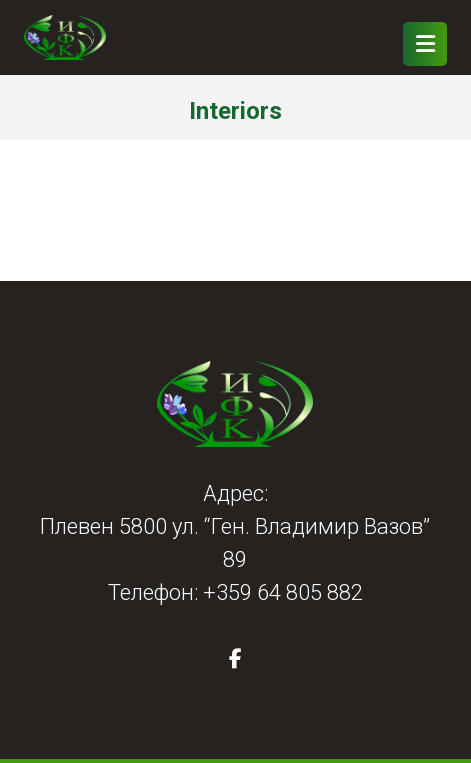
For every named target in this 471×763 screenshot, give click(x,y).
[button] (235, 659)
